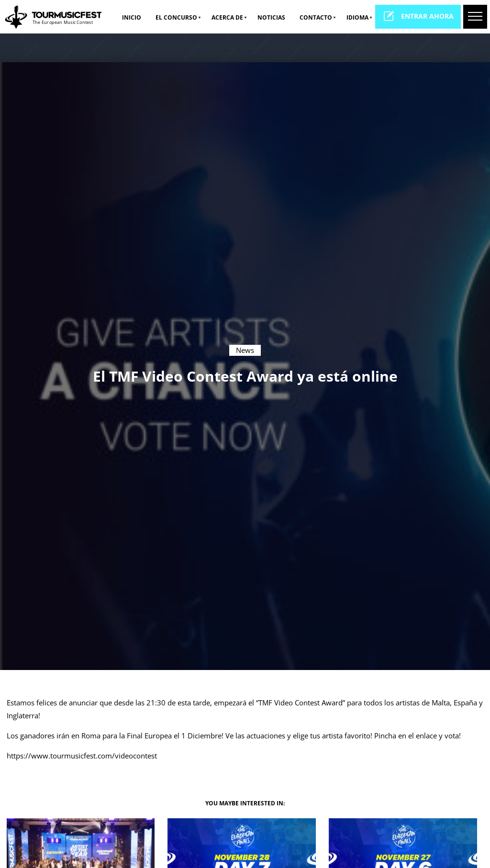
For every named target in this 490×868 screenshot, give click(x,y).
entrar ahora (418, 16)
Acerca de (227, 17)
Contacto (316, 17)
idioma (357, 17)
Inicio (132, 17)
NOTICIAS (271, 17)
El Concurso (176, 17)
